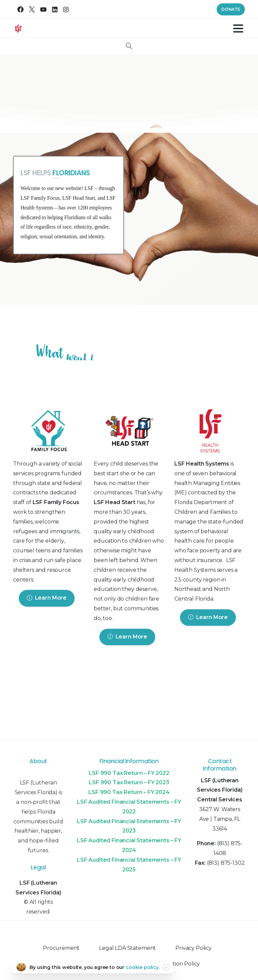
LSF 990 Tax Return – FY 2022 (129, 773)
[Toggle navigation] (238, 28)
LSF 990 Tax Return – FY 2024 (129, 792)
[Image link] (48, 432)
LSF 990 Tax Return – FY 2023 (129, 782)
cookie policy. (143, 967)
